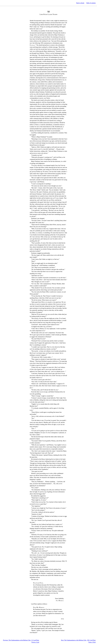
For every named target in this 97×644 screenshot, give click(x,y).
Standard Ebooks (8, 3)
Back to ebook (80, 3)
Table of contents (91, 3)
